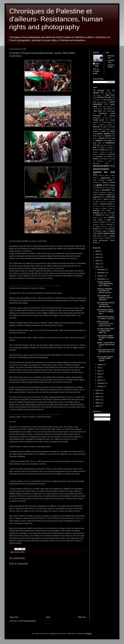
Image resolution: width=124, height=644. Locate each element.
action (102, 125)
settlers (22, 552)
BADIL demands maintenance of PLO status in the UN (105, 324)
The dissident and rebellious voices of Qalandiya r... (105, 298)
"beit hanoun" (97, 95)
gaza (99, 185)
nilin (97, 202)
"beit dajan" (109, 93)
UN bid (98, 231)
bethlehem (110, 143)
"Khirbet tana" (97, 109)
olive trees (96, 206)
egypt (95, 180)
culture (110, 161)
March (100, 380)
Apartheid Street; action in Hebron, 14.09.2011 (106, 318)
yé (112, 238)
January (100, 386)
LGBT (95, 195)
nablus (99, 199)
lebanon (111, 192)
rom (100, 217)
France (112, 182)
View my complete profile (96, 71)
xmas (107, 238)
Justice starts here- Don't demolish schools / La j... (106, 352)
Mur (103, 197)
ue (102, 229)
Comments (99, 419)
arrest (103, 131)
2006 (98, 403)
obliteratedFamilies (106, 204)
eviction (102, 180)
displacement (106, 178)
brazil (102, 150)
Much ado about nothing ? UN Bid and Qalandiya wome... (106, 305)
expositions (96, 182)
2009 (98, 393)
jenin (97, 190)
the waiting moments (99, 226)
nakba (106, 199)
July (99, 368)
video (105, 231)
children (109, 157)
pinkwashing (111, 206)
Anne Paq (97, 65)
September (101, 279)
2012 (98, 264)
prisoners (96, 210)
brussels (110, 150)
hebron (112, 185)
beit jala (102, 138)
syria (102, 224)
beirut (95, 138)
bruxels (95, 152)
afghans (110, 125)
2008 (98, 397)
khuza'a (95, 192)
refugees (98, 215)
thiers (111, 226)
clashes (96, 159)
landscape (103, 192)
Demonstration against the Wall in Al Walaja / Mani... (106, 312)
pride (111, 208)
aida (105, 127)
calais (111, 152)
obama (104, 202)
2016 (98, 251)
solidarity (96, 222)
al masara (99, 129)
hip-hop (99, 188)
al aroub (112, 127)
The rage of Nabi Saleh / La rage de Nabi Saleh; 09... (106, 331)
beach (101, 136)
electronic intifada (111, 66)
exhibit (110, 180)
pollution (104, 208)
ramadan (112, 213)
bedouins (108, 136)
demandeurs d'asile (101, 163)
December (101, 270)
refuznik (107, 215)
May (99, 374)
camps (95, 154)
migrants (96, 197)
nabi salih (111, 197)
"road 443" (108, 118)
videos (112, 231)
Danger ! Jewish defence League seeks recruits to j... (106, 345)
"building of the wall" (104, 97)
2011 (98, 267)
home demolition (110, 188)
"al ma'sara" (99, 90)
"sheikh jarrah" (99, 120)
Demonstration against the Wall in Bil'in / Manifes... (105, 359)
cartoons (103, 154)
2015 (98, 254)
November (101, 273)
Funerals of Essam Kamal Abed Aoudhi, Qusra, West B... (105, 284)
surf (108, 222)
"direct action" (103, 102)
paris (103, 206)
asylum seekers (104, 134)
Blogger (89, 634)
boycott (95, 150)
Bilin (103, 148)
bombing (110, 148)
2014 (98, 257)
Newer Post (14, 617)
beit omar (112, 138)
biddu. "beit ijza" (108, 145)
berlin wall (97, 143)
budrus (103, 152)
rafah (105, 213)
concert (112, 159)
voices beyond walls (106, 233)
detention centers (104, 176)
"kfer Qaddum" (108, 107)
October (100, 276)
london (102, 195)
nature (113, 199)
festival (104, 182)
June (99, 371)
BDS (94, 136)
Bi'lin (99, 145)
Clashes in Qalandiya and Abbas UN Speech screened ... (105, 291)
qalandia (96, 213)
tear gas (109, 224)
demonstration (101, 166)
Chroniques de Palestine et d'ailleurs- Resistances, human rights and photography (56, 19)
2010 (98, 390)
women (112, 236)
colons (105, 159)
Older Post (82, 617)
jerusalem (106, 190)
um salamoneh (110, 229)
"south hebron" (107, 122)
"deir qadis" (96, 100)
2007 (98, 400)
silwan (109, 220)
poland (97, 208)
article (113, 131)
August (100, 364)
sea (105, 217)
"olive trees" (97, 111)
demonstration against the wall (104, 170)
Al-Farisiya (108, 129)
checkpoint (99, 157)
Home (48, 617)
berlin (110, 141)
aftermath (96, 127)
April (99, 377)
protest (109, 211)
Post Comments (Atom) (27, 621)
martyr (17, 552)
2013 (94, 125)
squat (102, 222)
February (101, 383)
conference (100, 161)
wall (99, 236)
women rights (99, 238)
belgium (99, 140)
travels (95, 229)
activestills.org (111, 61)
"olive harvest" (108, 109)
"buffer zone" (110, 95)
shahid (100, 220)
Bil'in (95, 147)
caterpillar (112, 154)
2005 (98, 406)
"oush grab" (111, 111)
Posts (97, 415)
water (105, 236)
